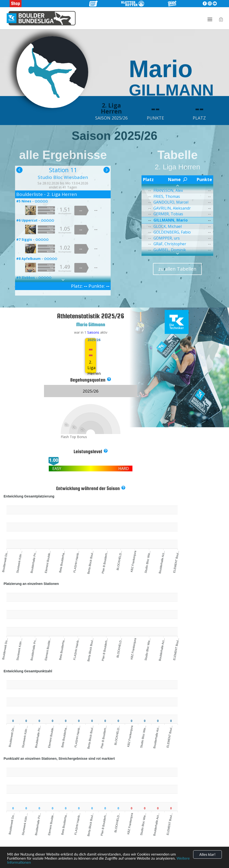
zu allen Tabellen (177, 269)
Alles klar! (207, 854)
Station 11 (63, 170)
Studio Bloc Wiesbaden (63, 177)
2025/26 (91, 340)
